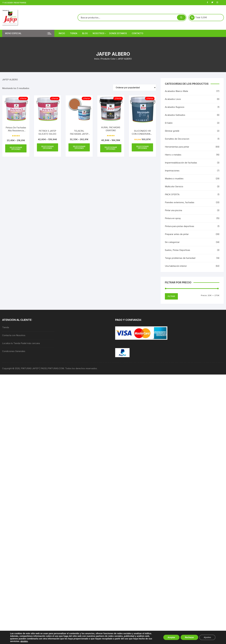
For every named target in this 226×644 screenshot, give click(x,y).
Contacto (138, 33)
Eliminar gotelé (172, 131)
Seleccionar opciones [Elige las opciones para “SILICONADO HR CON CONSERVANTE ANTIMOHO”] (142, 147)
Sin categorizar (172, 242)
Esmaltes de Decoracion (177, 139)
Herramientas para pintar (177, 147)
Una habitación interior (176, 266)
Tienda (74, 33)
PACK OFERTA (172, 194)
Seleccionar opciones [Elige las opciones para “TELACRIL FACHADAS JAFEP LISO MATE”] (79, 147)
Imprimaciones (172, 171)
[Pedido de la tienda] (134, 88)
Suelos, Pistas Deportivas (177, 250)
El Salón (169, 123)
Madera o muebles (174, 179)
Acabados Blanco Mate (176, 91)
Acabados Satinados (175, 115)
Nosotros (100, 33)
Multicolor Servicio (174, 186)
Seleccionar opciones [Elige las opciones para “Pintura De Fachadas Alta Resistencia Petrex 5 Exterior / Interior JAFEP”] (16, 148)
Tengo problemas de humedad (180, 258)
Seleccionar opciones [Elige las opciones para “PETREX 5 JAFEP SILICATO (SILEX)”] (47, 147)
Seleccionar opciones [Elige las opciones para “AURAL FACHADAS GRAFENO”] (111, 148)
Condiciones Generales (14, 351)
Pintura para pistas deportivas (180, 226)
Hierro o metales (173, 155)
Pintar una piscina (173, 210)
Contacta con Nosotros (14, 335)
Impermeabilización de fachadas (181, 163)
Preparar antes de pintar (177, 234)
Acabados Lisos (173, 99)
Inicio (62, 33)
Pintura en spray (173, 218)
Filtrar (171, 296)
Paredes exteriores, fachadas (180, 202)
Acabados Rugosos (175, 107)
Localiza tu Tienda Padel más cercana (21, 343)
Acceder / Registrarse (14, 3)
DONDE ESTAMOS (118, 33)
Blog (85, 33)
